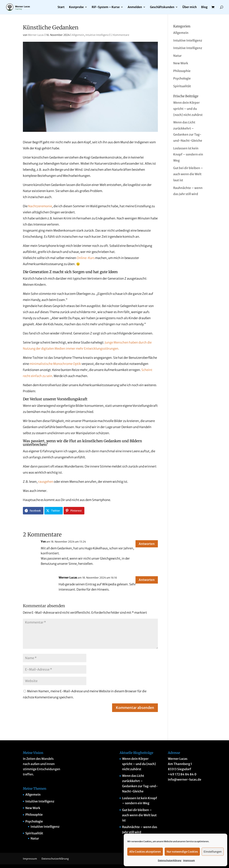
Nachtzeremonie (40, 206)
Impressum (189, 860)
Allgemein (78, 35)
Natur (177, 56)
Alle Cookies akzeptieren (145, 852)
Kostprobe (76, 7)
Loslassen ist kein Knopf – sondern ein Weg (188, 154)
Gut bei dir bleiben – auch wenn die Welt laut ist (188, 174)
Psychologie (182, 78)
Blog (204, 7)
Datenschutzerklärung (170, 860)
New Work (181, 63)
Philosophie (182, 71)
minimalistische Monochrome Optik (55, 364)
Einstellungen (213, 852)
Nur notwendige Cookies (182, 852)
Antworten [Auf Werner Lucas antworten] (145, 580)
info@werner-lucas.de (185, 780)
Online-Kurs (86, 258)
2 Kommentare (120, 35)
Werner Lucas (36, 35)
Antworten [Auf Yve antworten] (145, 544)
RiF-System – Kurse (106, 7)
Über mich (189, 7)
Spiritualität (182, 86)
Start (61, 7)
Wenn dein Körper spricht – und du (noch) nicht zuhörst (188, 109)
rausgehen (46, 482)
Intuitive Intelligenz (97, 35)
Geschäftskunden (162, 7)
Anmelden (135, 7)
